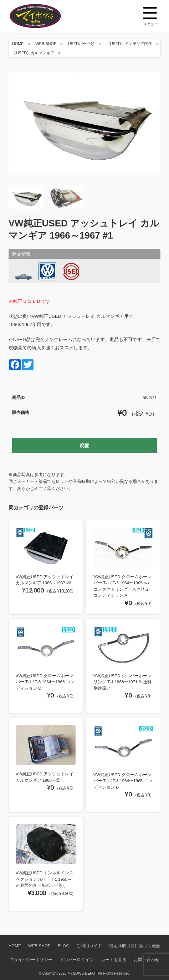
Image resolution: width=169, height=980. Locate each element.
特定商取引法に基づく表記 (135, 946)
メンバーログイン (77, 959)
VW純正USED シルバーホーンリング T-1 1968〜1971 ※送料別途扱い (122, 682)
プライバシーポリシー (31, 959)
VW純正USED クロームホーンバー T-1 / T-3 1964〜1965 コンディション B (123, 781)
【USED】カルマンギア (33, 53)
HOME (18, 44)
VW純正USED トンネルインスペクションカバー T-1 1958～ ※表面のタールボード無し (45, 879)
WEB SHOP (46, 44)
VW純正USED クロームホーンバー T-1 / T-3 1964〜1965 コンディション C (45, 682)
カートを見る (114, 959)
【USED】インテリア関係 (129, 44)
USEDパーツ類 (81, 44)
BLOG (63, 946)
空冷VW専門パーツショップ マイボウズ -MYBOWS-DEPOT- (44, 16)
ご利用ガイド (89, 946)
